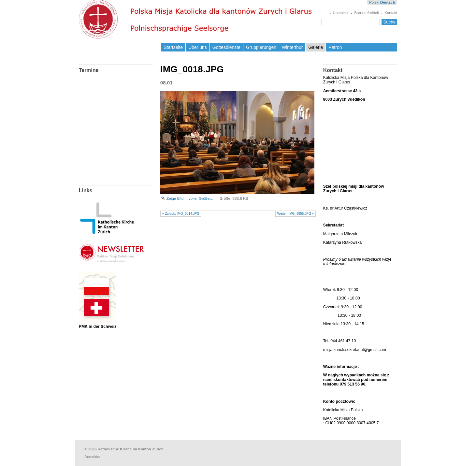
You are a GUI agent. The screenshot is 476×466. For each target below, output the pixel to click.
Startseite (173, 47)
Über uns (198, 47)
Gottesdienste (226, 47)
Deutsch (388, 2)
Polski (374, 2)
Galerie (316, 47)
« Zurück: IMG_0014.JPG (181, 214)
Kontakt (391, 13)
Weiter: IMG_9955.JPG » (296, 214)
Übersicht (341, 13)
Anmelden (93, 457)
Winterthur (292, 47)
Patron (335, 47)
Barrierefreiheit (367, 13)
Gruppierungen (261, 47)
